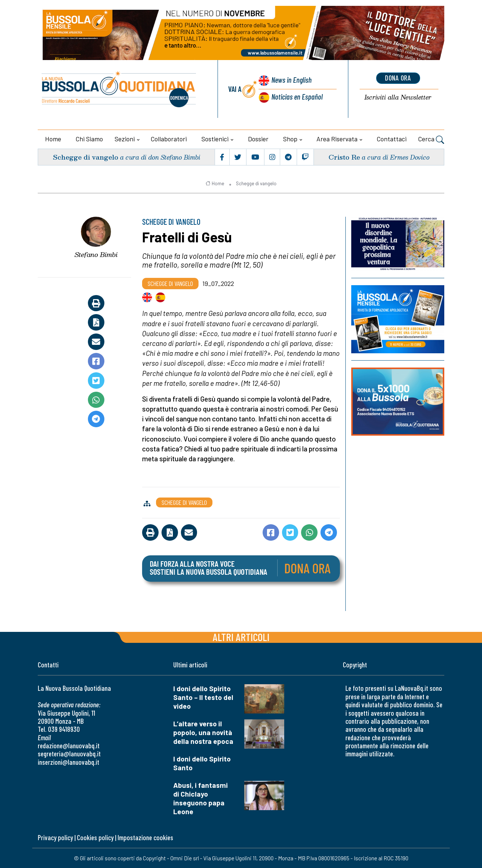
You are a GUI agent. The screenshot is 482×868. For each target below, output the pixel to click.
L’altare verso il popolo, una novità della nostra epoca (203, 732)
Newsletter (398, 98)
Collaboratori (169, 139)
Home (53, 139)
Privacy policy (55, 837)
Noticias (297, 96)
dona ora (398, 78)
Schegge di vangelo (86, 157)
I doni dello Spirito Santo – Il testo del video (203, 697)
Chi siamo (89, 139)
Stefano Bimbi (96, 254)
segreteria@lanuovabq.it (69, 754)
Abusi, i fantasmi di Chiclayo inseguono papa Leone (201, 798)
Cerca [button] (431, 140)
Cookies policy (95, 837)
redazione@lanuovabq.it (69, 746)
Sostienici (215, 139)
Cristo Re (344, 157)
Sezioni (125, 139)
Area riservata (337, 139)
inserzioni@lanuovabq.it (68, 762)
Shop (290, 139)
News (292, 80)
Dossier (258, 139)
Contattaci (392, 139)
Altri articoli (241, 637)
